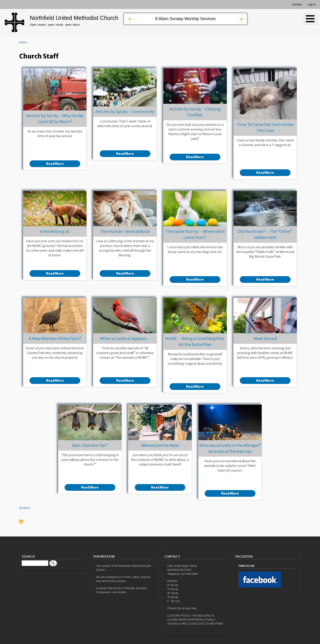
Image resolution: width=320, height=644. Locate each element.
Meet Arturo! (265, 339)
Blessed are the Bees (160, 445)
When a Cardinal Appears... (125, 339)
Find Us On (246, 566)
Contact (297, 4)
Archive (25, 508)
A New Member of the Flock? (55, 339)
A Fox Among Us (55, 231)
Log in (311, 4)
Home (23, 42)
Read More (55, 164)
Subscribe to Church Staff (21, 522)
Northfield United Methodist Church (74, 18)
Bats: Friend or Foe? (90, 445)
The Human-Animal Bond (125, 231)
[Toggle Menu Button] (310, 19)
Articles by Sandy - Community (125, 112)
